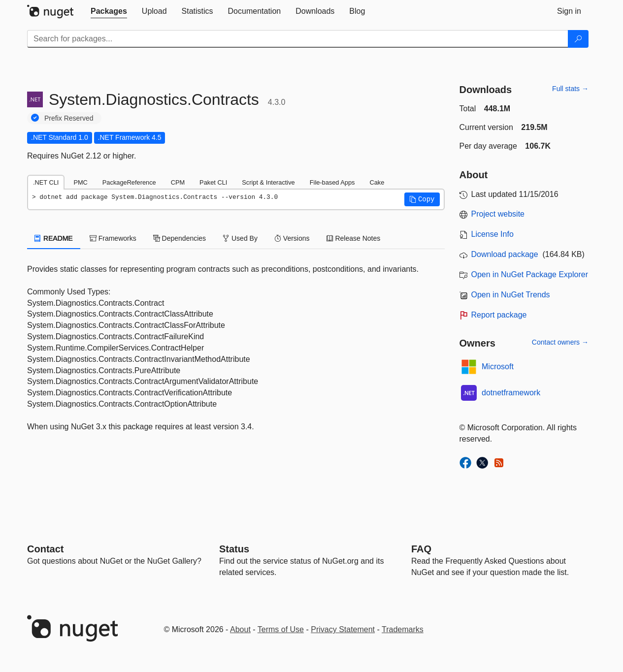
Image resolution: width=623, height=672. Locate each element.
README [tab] (54, 238)
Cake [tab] (377, 182)
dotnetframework (511, 393)
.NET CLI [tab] (46, 182)
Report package (499, 315)
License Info (492, 234)
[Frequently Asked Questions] (421, 549)
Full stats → (570, 89)
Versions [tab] (292, 238)
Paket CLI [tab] (213, 182)
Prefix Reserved (69, 118)
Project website (498, 214)
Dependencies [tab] (180, 238)
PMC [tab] (80, 182)
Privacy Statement (343, 629)
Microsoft (498, 367)
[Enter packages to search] (298, 39)
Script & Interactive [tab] (268, 182)
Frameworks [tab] (113, 238)
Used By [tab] (240, 238)
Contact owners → (560, 342)
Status (234, 549)
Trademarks (403, 629)
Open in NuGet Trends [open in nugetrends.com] (511, 295)
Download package (505, 254)
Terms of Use (281, 629)
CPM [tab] (178, 182)
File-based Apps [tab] (332, 182)
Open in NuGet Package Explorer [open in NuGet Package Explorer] (530, 274)
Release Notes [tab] (354, 238)
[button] (422, 199)
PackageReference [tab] (129, 182)
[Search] (578, 39)
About (240, 629)
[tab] (109, 11)
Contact (45, 549)
